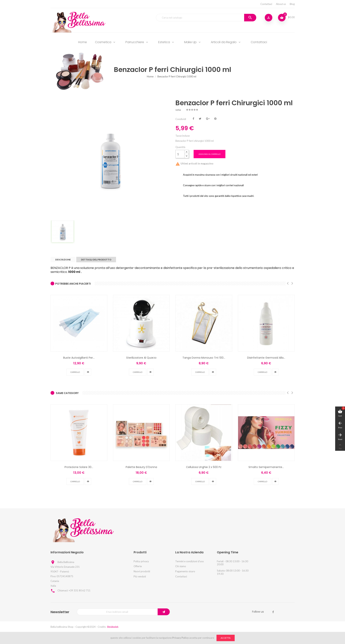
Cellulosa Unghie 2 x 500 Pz (204, 467)
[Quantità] (180, 154)
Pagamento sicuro (185, 571)
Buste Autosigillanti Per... (79, 358)
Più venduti (140, 576)
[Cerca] (206, 18)
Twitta (200, 118)
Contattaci (266, 4)
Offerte (138, 566)
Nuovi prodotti (142, 571)
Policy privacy (141, 561)
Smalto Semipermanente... (266, 467)
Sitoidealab (113, 627)
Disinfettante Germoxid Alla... (266, 358)
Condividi (193, 118)
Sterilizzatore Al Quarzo (141, 358)
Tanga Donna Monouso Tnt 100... (204, 358)
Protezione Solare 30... (79, 467)
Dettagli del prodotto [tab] (96, 260)
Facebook (273, 612)
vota (178, 110)
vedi (88, 372)
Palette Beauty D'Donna (141, 467)
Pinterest (215, 118)
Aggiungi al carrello (209, 154)
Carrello (75, 372)
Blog (292, 4)
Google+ (208, 118)
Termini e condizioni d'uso (190, 561)
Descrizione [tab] (63, 260)
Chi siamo (181, 566)
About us (281, 4)
